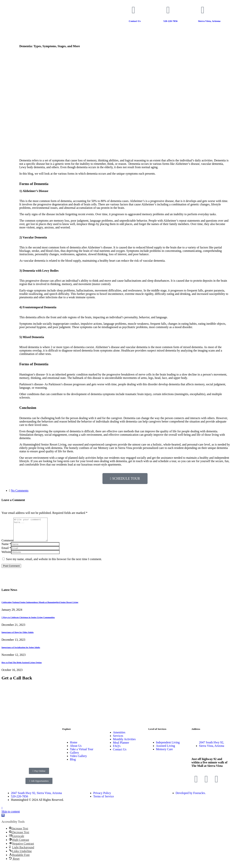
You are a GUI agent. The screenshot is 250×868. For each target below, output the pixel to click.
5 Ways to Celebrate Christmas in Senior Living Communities (28, 622)
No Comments (20, 491)
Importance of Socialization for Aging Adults (21, 652)
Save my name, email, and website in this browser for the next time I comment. (54, 564)
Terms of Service (103, 801)
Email (5, 552)
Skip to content (11, 816)
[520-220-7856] (168, 10)
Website (6, 556)
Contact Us (135, 21)
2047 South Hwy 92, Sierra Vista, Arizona (36, 797)
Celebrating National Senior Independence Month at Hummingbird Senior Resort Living (40, 607)
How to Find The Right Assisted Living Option (22, 667)
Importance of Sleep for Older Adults (18, 637)
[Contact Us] (134, 10)
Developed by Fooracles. (191, 797)
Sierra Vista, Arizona (209, 21)
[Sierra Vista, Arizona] (203, 10)
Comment (7, 545)
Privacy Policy (102, 797)
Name (5, 548)
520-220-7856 (170, 21)
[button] (3, 820)
